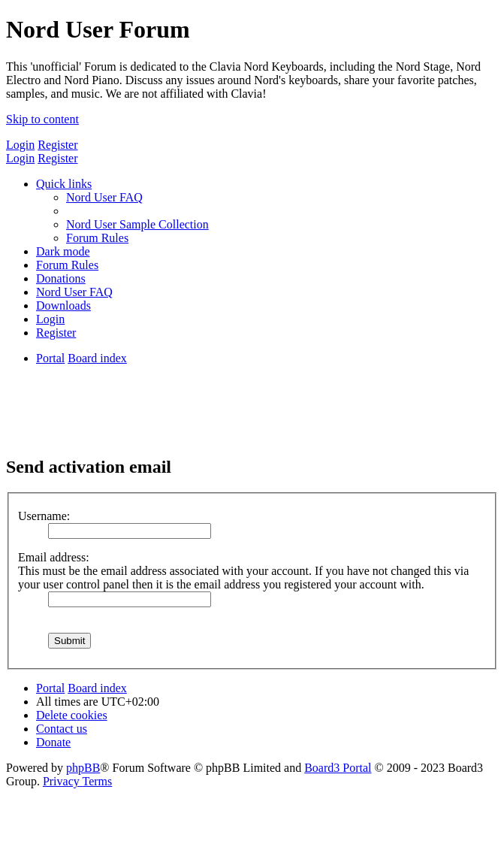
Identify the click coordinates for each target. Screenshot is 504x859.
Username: (44, 516)
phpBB (83, 768)
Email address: (54, 557)
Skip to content (42, 119)
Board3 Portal (338, 768)
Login (20, 145)
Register (57, 145)
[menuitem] (104, 197)
